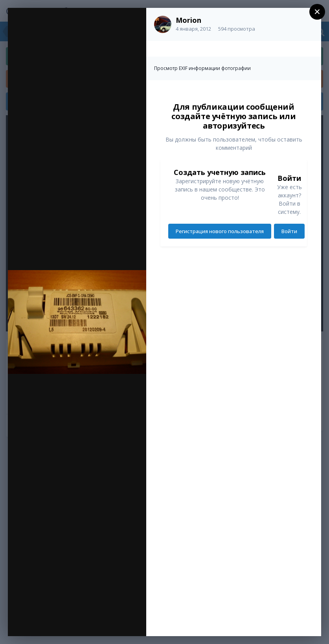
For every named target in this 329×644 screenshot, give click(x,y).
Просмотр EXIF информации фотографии (202, 68)
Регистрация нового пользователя (220, 231)
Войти (289, 231)
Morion (188, 20)
